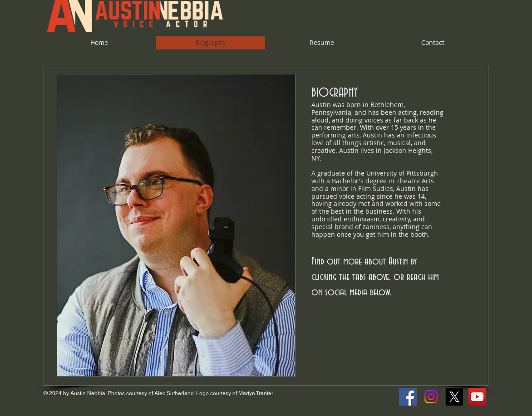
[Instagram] (431, 397)
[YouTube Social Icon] (477, 397)
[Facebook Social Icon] (408, 397)
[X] (454, 397)
